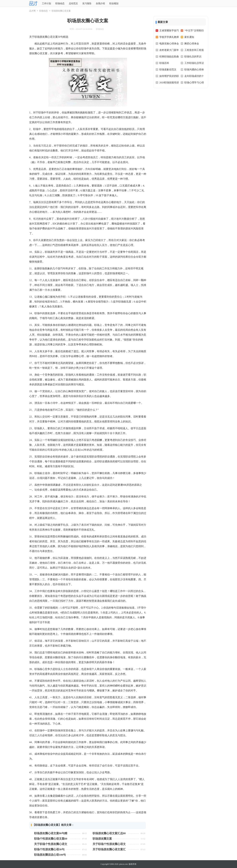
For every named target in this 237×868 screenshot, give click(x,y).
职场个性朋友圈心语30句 (49, 849)
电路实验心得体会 (169, 44)
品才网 (32, 11)
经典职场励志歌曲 (169, 57)
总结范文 (73, 3)
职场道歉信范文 (168, 70)
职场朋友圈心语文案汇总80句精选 (109, 833)
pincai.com (124, 864)
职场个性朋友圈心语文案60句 (51, 839)
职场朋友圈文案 (102, 839)
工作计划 (46, 3)
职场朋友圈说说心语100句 (50, 855)
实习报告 (87, 3)
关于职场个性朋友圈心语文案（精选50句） (109, 844)
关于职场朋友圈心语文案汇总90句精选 (109, 849)
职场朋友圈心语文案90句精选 (51, 833)
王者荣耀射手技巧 (169, 31)
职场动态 (60, 3)
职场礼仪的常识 (193, 57)
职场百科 (164, 63)
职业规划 (114, 3)
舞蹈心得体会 (192, 44)
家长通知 (189, 37)
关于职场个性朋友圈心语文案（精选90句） (51, 844)
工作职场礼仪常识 (194, 63)
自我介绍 (100, 3)
